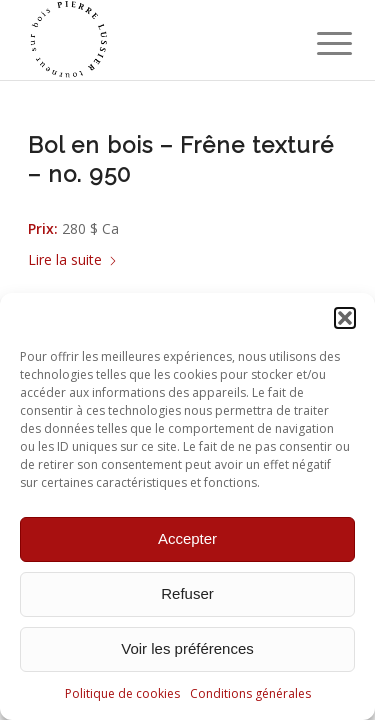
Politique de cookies (122, 693)
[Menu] (319, 42)
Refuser (187, 593)
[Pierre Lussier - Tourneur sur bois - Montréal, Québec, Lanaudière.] (155, 40)
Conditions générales (250, 693)
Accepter (187, 538)
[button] (345, 318)
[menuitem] (319, 42)
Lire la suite (73, 259)
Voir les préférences (187, 648)
